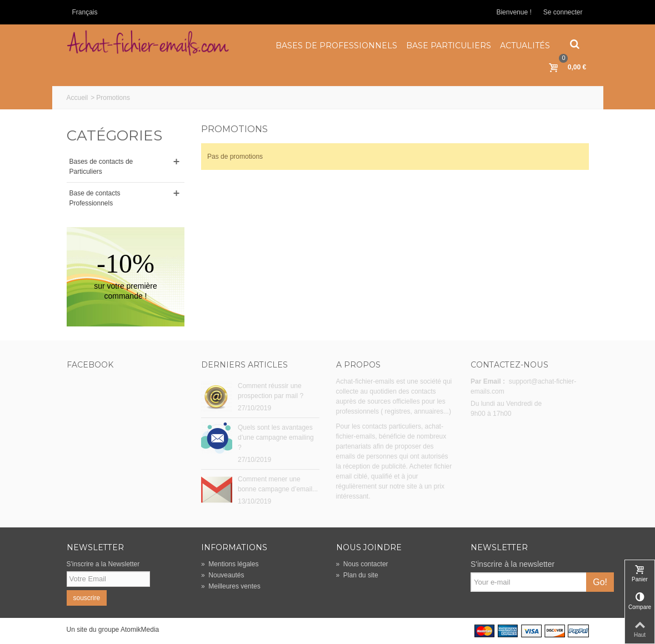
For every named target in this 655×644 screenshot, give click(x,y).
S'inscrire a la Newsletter (103, 564)
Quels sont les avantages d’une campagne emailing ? (276, 437)
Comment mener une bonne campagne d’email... (278, 484)
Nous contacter (362, 564)
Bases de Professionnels (336, 46)
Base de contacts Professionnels (95, 198)
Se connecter (563, 12)
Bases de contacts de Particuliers (101, 167)
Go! (600, 582)
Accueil (77, 98)
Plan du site (357, 575)
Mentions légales (230, 564)
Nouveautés (222, 575)
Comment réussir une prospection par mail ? (271, 391)
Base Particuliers (449, 46)
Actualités (525, 46)
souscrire (87, 598)
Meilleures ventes (231, 586)
